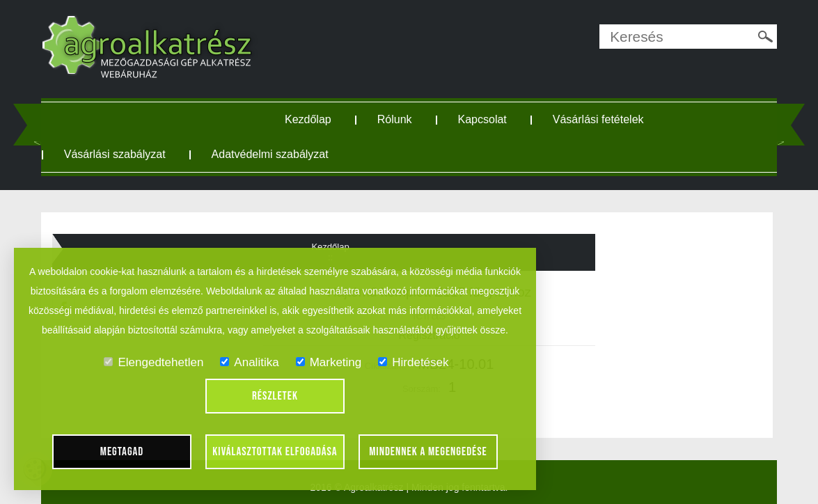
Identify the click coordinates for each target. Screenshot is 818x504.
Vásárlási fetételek (598, 119)
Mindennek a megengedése (428, 452)
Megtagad (122, 452)
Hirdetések (413, 362)
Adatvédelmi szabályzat (270, 154)
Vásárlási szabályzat (115, 154)
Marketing (329, 362)
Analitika (249, 362)
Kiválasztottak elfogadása (275, 452)
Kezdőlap (308, 119)
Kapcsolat (482, 119)
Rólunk (395, 119)
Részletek (275, 396)
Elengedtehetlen (154, 362)
